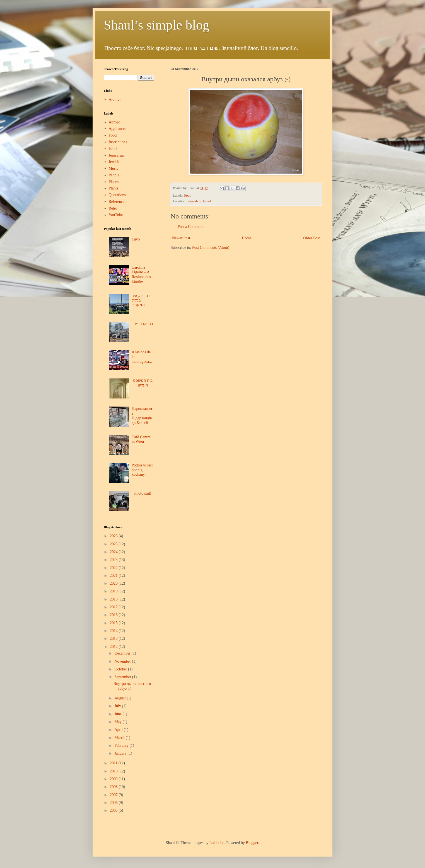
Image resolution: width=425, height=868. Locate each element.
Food (188, 196)
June (118, 714)
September (123, 677)
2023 (114, 560)
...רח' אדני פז (142, 324)
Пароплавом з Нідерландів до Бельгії (142, 416)
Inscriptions (118, 142)
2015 (114, 623)
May (118, 722)
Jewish (114, 162)
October (121, 669)
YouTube (116, 215)
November (123, 661)
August (120, 698)
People (114, 175)
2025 (114, 544)
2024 (114, 552)
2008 (114, 787)
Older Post (312, 238)
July (118, 706)
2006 (114, 803)
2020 (114, 583)
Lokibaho (217, 843)
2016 (114, 615)
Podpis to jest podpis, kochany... (142, 470)
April (119, 730)
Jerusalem (117, 155)
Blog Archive (113, 527)
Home (247, 238)
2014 (114, 631)
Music (114, 168)
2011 (114, 763)
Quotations (117, 195)
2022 (114, 568)
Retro (113, 208)
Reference (117, 202)
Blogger (252, 843)
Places (114, 182)
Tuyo (136, 239)
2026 (114, 536)
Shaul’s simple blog (157, 25)
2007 (114, 795)
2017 (114, 607)
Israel (113, 149)
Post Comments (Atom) (211, 248)
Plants (114, 188)
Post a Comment (191, 227)
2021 (114, 576)
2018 (114, 599)
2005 (114, 810)
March (120, 738)
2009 (114, 779)
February (122, 746)
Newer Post (181, 238)
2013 (114, 639)
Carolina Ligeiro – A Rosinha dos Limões (141, 274)
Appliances (118, 129)
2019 (114, 591)
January (121, 753)
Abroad (115, 122)
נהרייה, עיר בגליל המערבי (141, 301)
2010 (114, 771)
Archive (115, 100)
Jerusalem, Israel (199, 201)
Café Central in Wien (142, 439)
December (123, 653)
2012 (114, 647)
